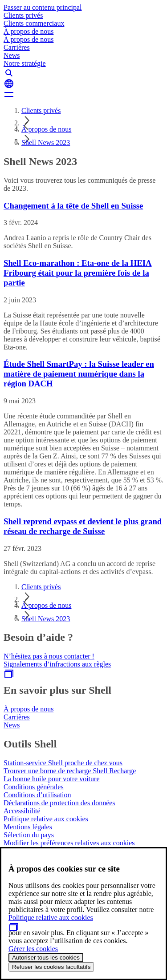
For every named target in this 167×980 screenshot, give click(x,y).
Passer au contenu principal (43, 7)
